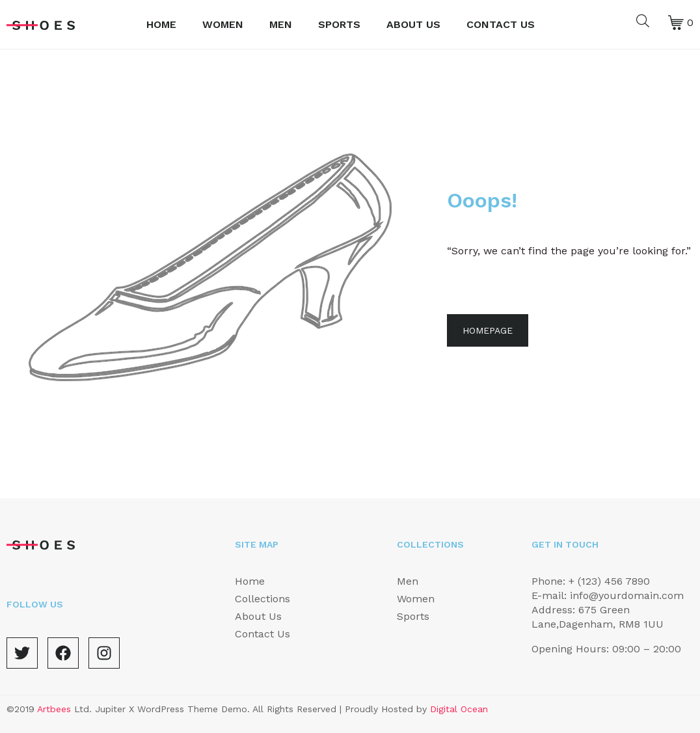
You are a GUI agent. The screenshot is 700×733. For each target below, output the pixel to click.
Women (223, 24)
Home (161, 24)
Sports (339, 24)
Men (281, 24)
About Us (413, 24)
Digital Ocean (459, 709)
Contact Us (501, 24)
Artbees (54, 709)
